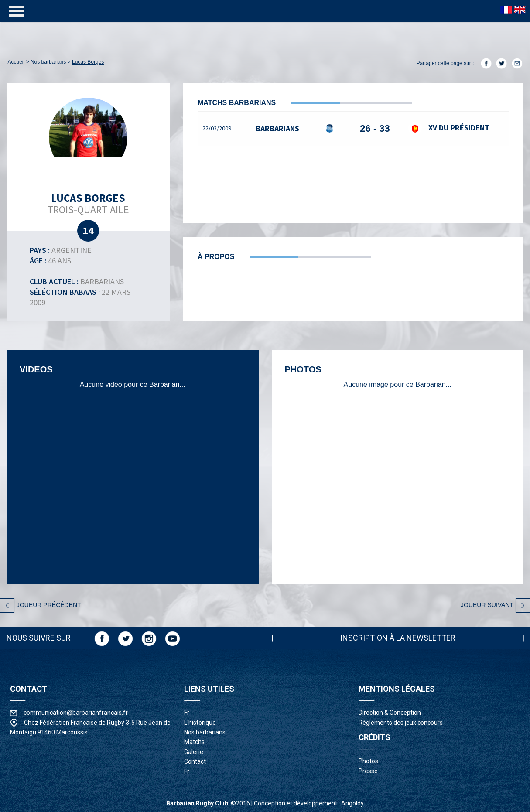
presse (368, 771)
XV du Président (449, 128)
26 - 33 (375, 128)
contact (195, 761)
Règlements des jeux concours (401, 723)
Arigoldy (352, 803)
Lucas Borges (88, 62)
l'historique (200, 723)
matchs (194, 742)
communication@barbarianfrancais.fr (76, 713)
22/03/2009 (217, 128)
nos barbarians (48, 62)
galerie (194, 752)
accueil (16, 62)
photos (368, 761)
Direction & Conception (390, 713)
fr (187, 713)
